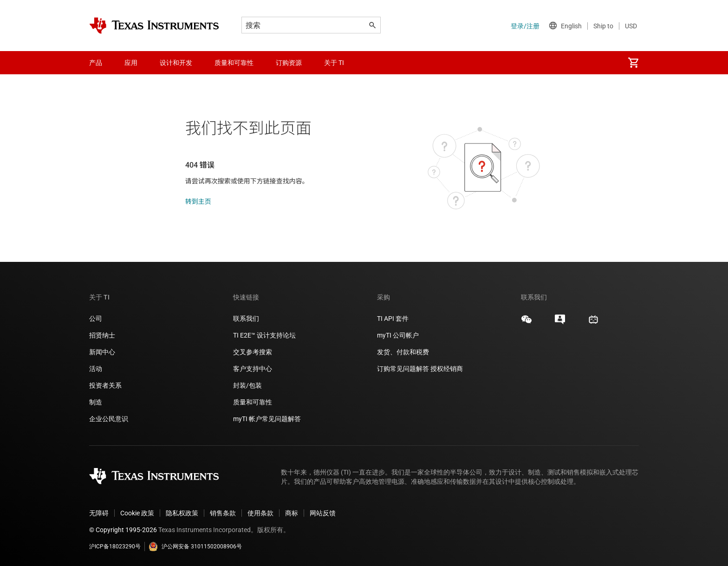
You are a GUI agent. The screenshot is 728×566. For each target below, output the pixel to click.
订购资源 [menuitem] (289, 63)
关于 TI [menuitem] (334, 63)
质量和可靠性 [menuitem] (234, 63)
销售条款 (223, 513)
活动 (96, 369)
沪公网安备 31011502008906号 (195, 546)
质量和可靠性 (253, 402)
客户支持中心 (253, 369)
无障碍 (99, 513)
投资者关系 (105, 385)
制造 (96, 402)
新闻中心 (102, 352)
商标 (292, 513)
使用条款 (260, 513)
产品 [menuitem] (96, 63)
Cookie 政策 (137, 513)
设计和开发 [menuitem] (176, 63)
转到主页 (198, 202)
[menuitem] (633, 63)
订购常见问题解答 (403, 369)
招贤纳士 (102, 335)
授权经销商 (447, 369)
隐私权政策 (182, 513)
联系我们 (246, 319)
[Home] (154, 26)
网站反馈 (323, 513)
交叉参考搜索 (253, 352)
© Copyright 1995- (123, 530)
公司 (96, 319)
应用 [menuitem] (131, 63)
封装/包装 (247, 385)
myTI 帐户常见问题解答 (267, 419)
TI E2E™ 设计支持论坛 (264, 335)
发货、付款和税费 (403, 352)
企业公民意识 (109, 419)
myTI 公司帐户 (398, 335)
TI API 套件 (393, 319)
